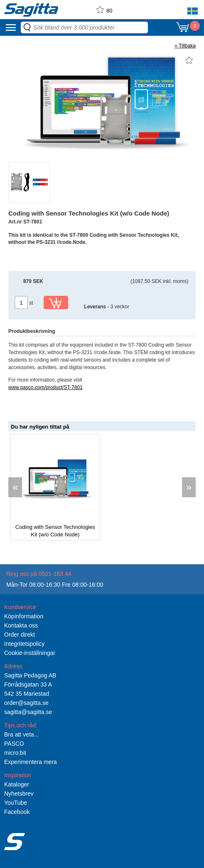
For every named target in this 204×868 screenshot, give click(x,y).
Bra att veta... (21, 734)
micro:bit (15, 753)
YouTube (16, 803)
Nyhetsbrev (19, 794)
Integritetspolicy (24, 644)
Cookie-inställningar (30, 653)
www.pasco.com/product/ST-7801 (45, 387)
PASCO (14, 744)
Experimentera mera (31, 762)
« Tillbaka (185, 46)
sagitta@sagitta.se (28, 712)
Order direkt (20, 635)
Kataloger (17, 784)
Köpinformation (24, 616)
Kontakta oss (21, 625)
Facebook (17, 812)
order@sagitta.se (26, 703)
